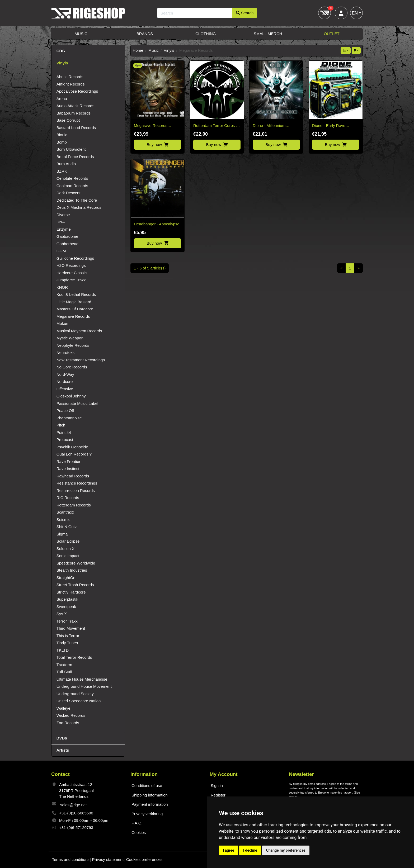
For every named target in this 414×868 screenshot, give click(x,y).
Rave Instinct (68, 469)
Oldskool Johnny (71, 396)
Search (245, 13)
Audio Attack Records (75, 106)
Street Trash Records (75, 585)
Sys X (62, 614)
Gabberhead (67, 244)
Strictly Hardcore (71, 592)
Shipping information (150, 795)
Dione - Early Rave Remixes (329, 126)
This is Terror (68, 636)
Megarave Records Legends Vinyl (151, 126)
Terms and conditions (71, 859)
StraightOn (66, 578)
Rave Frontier (69, 461)
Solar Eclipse (68, 541)
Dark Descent (69, 193)
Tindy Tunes (67, 643)
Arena (62, 99)
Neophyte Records (73, 345)
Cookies (139, 833)
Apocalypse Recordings (77, 91)
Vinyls (169, 50)
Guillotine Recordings (75, 258)
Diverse (63, 215)
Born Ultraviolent (71, 149)
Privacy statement (108, 859)
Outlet (331, 34)
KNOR (62, 287)
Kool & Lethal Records (76, 294)
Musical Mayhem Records (79, 331)
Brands (145, 34)
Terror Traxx (67, 621)
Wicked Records (71, 715)
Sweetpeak (66, 607)
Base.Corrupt (68, 120)
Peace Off (65, 411)
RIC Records (68, 498)
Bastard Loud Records (76, 128)
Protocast (65, 440)
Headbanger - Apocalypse (157, 224)
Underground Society (75, 694)
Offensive (65, 389)
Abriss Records (70, 77)
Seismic (63, 520)
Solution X (65, 549)
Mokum (63, 323)
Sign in (217, 786)
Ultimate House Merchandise (82, 679)
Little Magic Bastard (74, 302)
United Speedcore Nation (79, 701)
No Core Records (72, 367)
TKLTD (63, 650)
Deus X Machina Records (79, 207)
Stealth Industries (72, 570)
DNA (61, 222)
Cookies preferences (144, 859)
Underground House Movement (84, 686)
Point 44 (64, 432)
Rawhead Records (73, 476)
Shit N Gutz (67, 527)
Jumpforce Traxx (71, 280)
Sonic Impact (68, 556)
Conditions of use (147, 786)
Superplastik (67, 599)
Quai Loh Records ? (74, 454)
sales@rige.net (73, 805)
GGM (61, 251)
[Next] (358, 268)
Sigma (62, 534)
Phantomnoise (69, 418)
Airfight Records (71, 84)
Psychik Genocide (72, 447)
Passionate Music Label (77, 403)
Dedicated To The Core (77, 200)
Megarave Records (73, 316)
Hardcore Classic (72, 273)
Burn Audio (66, 164)
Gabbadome (67, 236)
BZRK (62, 171)
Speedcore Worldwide (76, 563)
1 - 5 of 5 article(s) (150, 268)
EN (355, 13)
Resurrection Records (76, 490)
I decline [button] (250, 850)
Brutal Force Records (75, 157)
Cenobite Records (72, 178)
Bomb (62, 142)
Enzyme (64, 229)
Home (138, 50)
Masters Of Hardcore (75, 309)
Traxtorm (64, 665)
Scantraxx (65, 512)
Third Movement (71, 628)
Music (81, 34)
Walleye (63, 708)
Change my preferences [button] (286, 850)
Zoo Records (68, 723)
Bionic (62, 135)
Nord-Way (65, 374)
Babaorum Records (74, 113)
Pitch (61, 425)
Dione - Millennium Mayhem (269, 126)
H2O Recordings (71, 265)
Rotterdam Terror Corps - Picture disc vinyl (215, 126)
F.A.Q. (137, 823)
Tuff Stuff (64, 672)
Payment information (150, 804)
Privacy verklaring (147, 814)
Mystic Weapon (70, 338)
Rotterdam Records (74, 505)
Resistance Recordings (77, 483)
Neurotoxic (66, 352)
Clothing (206, 34)
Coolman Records (72, 186)
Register (218, 795)
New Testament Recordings (81, 360)
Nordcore (65, 381)
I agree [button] (229, 850)
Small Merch (268, 34)
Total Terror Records (74, 657)
